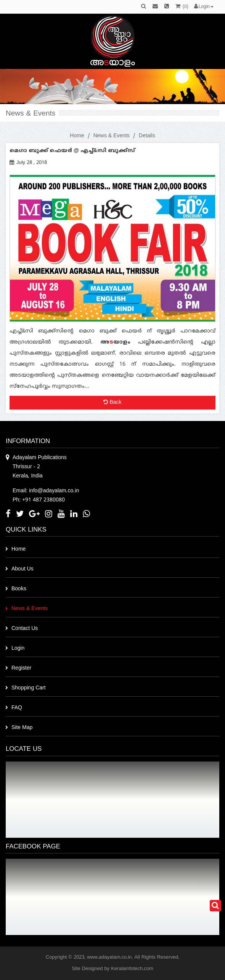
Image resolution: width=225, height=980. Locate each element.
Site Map (22, 728)
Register (21, 668)
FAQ (17, 708)
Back (112, 402)
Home (77, 136)
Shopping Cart (29, 688)
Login (18, 648)
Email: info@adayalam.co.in (46, 491)
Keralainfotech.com (132, 969)
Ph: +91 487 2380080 (39, 500)
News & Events (112, 136)
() (182, 7)
